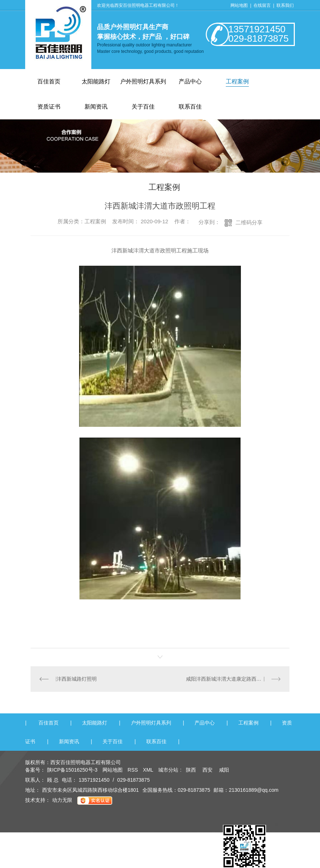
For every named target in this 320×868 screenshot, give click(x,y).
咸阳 (224, 770)
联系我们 (285, 5)
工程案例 (237, 81)
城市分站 (168, 770)
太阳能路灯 (96, 81)
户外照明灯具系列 (143, 81)
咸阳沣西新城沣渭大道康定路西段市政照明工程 (233, 679)
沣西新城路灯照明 (77, 679)
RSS (134, 770)
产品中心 (190, 81)
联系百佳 (156, 741)
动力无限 (62, 800)
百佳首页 (49, 81)
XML (149, 770)
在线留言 (263, 5)
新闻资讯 (69, 741)
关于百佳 (113, 741)
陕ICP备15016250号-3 (72, 770)
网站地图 (239, 5)
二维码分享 (249, 222)
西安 (207, 770)
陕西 (191, 770)
